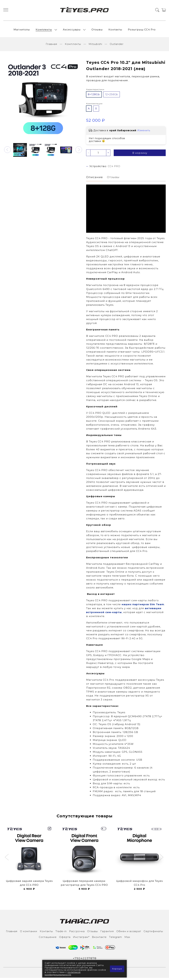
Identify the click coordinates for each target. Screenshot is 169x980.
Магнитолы (22, 30)
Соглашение (48, 939)
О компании (29, 933)
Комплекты (44, 30)
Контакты (115, 30)
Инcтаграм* (81, 939)
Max (127, 939)
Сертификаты (153, 933)
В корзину (140, 155)
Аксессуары (72, 30)
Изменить (144, 132)
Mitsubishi (95, 46)
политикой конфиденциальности (63, 973)
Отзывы (97, 30)
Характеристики (95, 91)
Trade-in (61, 933)
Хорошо (117, 969)
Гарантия (107, 933)
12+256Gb (112, 96)
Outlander (117, 46)
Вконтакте (99, 939)
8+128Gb (94, 96)
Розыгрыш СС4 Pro (142, 30)
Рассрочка (77, 933)
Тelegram (116, 939)
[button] (7, 151)
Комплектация (94, 105)
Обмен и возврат (129, 933)
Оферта (65, 939)
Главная (51, 46)
